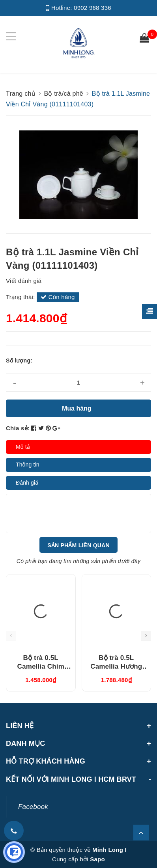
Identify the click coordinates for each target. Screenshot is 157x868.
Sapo (97, 859)
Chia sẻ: (18, 428)
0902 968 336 (93, 8)
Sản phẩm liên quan (78, 545)
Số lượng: (19, 361)
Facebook (33, 807)
